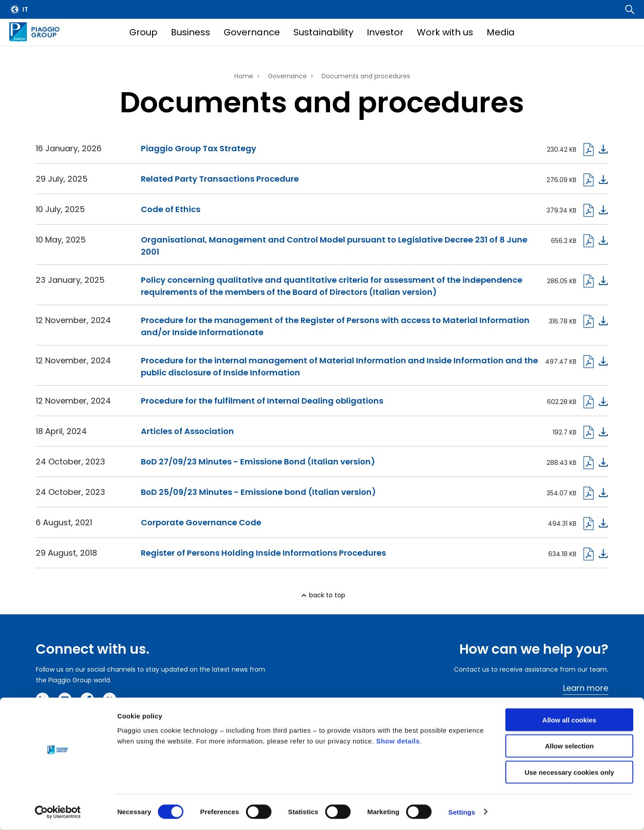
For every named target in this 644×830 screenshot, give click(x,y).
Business (191, 32)
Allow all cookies (570, 720)
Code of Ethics (171, 209)
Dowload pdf (595, 180)
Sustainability (323, 32)
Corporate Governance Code (201, 522)
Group (143, 32)
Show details (398, 741)
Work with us (445, 32)
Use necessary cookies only (569, 773)
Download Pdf (595, 463)
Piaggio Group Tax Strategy (199, 148)
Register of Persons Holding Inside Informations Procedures (263, 553)
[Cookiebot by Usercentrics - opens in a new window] (58, 813)
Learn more (586, 688)
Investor (385, 32)
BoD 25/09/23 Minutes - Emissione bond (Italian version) (258, 492)
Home (244, 76)
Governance (252, 32)
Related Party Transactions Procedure (220, 179)
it (25, 9)
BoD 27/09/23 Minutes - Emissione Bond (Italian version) (258, 462)
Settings (462, 812)
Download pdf (595, 149)
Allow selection (569, 747)
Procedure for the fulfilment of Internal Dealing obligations (262, 401)
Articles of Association (187, 431)
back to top (327, 595)
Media (501, 32)
